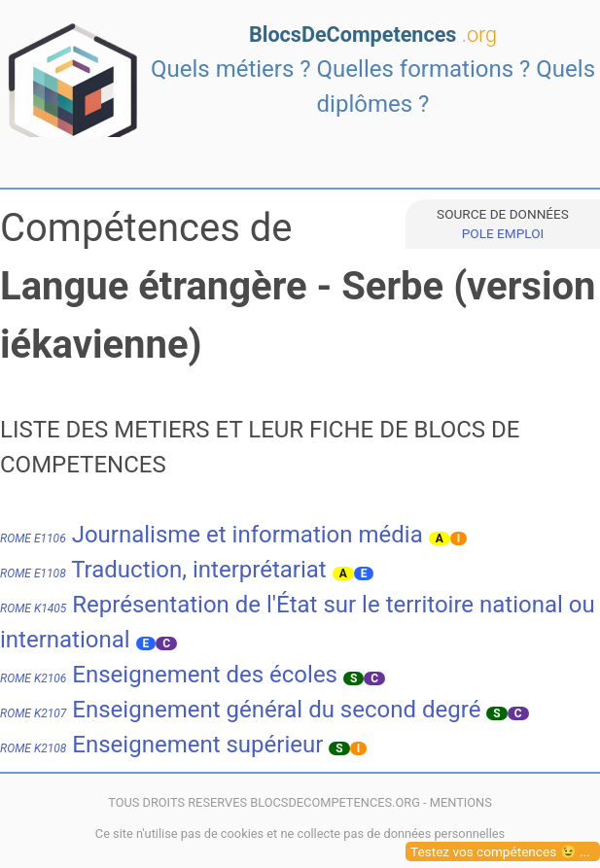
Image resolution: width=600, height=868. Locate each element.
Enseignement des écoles (169, 675)
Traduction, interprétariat (163, 570)
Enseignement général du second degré (240, 710)
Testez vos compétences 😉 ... (500, 851)
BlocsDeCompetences (373, 35)
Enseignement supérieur (161, 745)
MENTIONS (461, 802)
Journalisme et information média (212, 535)
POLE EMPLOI (503, 233)
